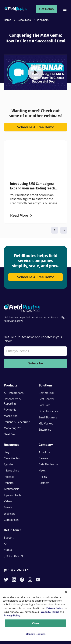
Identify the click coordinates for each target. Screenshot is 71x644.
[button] (35, 72)
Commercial (46, 393)
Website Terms (50, 612)
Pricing (43, 477)
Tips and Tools (12, 495)
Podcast (9, 477)
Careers (43, 458)
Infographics (11, 470)
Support (9, 538)
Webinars (10, 514)
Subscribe (35, 363)
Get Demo (46, 9)
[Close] (66, 592)
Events (8, 507)
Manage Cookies (36, 634)
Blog (7, 452)
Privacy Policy (55, 608)
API (6, 544)
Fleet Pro (9, 434)
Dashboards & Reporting (12, 401)
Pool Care (44, 405)
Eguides (9, 464)
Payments (10, 410)
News (42, 470)
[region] (35, 614)
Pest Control (46, 399)
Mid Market (46, 423)
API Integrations (14, 393)
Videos (8, 501)
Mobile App (11, 416)
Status (8, 550)
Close (36, 623)
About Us (44, 452)
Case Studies (12, 458)
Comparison (11, 520)
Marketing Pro (12, 428)
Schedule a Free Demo (35, 127)
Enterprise (45, 430)
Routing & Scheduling (17, 422)
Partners (44, 483)
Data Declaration (49, 464)
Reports (9, 483)
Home (7, 20)
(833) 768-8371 (13, 556)
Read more (19, 216)
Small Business (48, 417)
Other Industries (48, 411)
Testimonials (11, 489)
